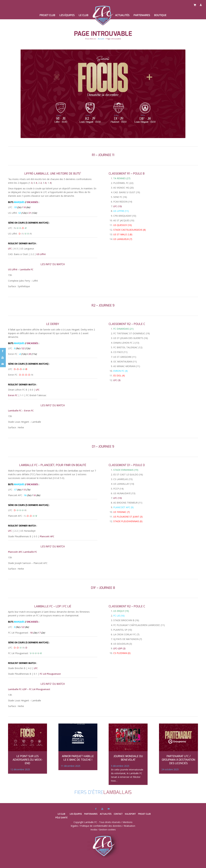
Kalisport (130, 814)
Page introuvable (103, 34)
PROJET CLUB (144, 814)
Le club (61, 814)
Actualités (106, 814)
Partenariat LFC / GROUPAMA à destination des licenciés (178, 760)
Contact (118, 814)
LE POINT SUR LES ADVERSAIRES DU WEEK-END (28, 760)
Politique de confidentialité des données (101, 826)
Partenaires (91, 814)
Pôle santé (61, 818)
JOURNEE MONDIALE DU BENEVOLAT (128, 758)
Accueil (101, 39)
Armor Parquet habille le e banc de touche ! (78, 758)
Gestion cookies (107, 830)
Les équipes (76, 814)
